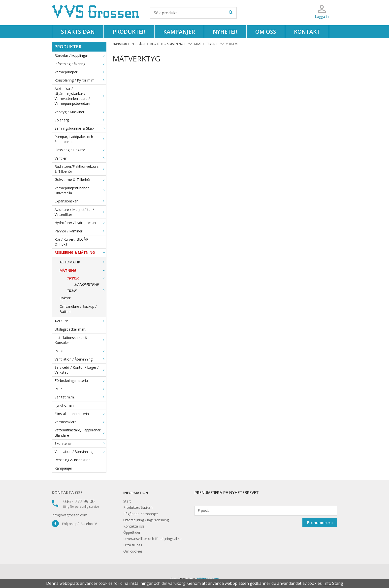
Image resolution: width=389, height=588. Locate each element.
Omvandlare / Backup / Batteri (78, 309)
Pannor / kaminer (80, 231)
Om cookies (133, 551)
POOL (80, 351)
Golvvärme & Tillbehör (80, 180)
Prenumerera (320, 523)
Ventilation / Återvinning (80, 359)
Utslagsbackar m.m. (70, 329)
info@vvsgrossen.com (70, 515)
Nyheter (225, 31)
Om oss (266, 31)
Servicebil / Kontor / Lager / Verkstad (80, 370)
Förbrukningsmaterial (80, 380)
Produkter (129, 31)
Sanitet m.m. (80, 397)
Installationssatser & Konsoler (80, 340)
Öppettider (132, 532)
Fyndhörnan (64, 405)
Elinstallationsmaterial (80, 414)
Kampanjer (179, 31)
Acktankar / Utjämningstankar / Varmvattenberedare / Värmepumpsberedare (80, 96)
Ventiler (80, 158)
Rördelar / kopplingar (80, 55)
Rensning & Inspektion (73, 460)
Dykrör (65, 298)
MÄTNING (83, 270)
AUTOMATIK (83, 262)
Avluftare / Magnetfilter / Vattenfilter (80, 212)
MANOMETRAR (87, 284)
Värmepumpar (80, 72)
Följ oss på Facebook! (74, 524)
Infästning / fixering (80, 64)
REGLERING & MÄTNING (80, 252)
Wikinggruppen (208, 578)
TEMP (87, 290)
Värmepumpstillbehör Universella (80, 190)
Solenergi (80, 120)
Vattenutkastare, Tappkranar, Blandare (80, 433)
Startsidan (78, 31)
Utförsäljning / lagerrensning (146, 520)
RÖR (80, 389)
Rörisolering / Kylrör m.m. (80, 80)
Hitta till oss (133, 545)
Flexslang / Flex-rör (80, 150)
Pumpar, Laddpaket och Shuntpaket (80, 139)
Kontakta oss (67, 493)
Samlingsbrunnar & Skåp (80, 128)
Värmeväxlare (80, 422)
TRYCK (87, 278)
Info (327, 583)
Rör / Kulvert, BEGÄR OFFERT (71, 242)
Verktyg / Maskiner (80, 112)
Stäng (338, 583)
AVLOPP (80, 321)
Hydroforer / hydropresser (80, 223)
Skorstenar (80, 443)
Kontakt (307, 31)
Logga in (322, 16)
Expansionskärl (80, 201)
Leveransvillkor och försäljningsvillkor (153, 539)
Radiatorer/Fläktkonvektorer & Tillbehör (80, 169)
